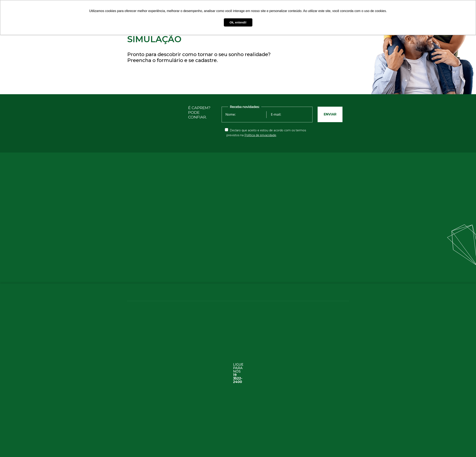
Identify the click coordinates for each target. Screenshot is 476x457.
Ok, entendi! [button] (238, 22)
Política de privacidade (260, 135)
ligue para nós (238, 370)
